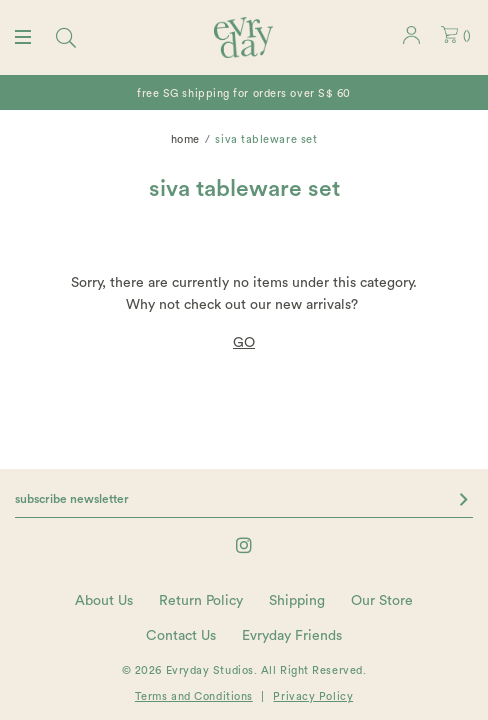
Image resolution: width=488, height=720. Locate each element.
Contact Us (181, 636)
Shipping (297, 601)
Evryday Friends (292, 636)
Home (185, 139)
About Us (104, 601)
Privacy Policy (313, 696)
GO (244, 343)
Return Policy (201, 601)
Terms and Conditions (194, 696)
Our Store (382, 601)
